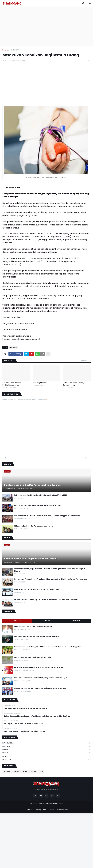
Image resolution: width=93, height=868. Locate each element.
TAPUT (25, 772)
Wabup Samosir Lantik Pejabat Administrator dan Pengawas (40, 688)
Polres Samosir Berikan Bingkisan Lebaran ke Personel (31, 559)
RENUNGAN (15, 50)
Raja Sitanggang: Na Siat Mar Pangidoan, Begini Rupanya (32, 485)
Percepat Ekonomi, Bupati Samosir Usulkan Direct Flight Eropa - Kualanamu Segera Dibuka (49, 570)
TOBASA (33, 772)
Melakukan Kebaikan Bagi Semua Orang (74, 384)
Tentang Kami (40, 810)
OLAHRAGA (46, 760)
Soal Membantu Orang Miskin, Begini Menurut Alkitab (37, 637)
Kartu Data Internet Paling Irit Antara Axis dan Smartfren (38, 668)
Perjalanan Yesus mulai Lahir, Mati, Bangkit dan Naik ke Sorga (40, 678)
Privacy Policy (62, 810)
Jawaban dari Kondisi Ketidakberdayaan (12, 384)
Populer (17, 621)
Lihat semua (86, 360)
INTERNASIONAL (46, 743)
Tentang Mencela (40, 383)
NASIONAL (76, 621)
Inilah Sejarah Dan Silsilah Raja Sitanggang (33, 626)
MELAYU (46, 756)
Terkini (46, 621)
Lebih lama (85, 458)
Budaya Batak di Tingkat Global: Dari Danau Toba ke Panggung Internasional (47, 516)
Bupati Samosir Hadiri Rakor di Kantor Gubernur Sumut (38, 589)
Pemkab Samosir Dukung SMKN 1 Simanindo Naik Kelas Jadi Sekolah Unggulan (48, 647)
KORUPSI (46, 750)
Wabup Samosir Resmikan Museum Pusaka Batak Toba (38, 505)
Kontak (51, 810)
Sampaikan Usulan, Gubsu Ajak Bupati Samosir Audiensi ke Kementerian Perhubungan (51, 579)
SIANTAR (17, 772)
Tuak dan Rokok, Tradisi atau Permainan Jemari (25, 731)
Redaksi (29, 810)
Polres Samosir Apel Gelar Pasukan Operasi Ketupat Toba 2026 (41, 495)
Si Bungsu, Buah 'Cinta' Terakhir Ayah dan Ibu (33, 526)
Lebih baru (8, 458)
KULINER (46, 753)
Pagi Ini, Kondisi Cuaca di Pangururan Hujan (33, 657)
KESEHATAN (46, 746)
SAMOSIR (7, 772)
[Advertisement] (46, 26)
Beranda (6, 50)
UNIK (41, 772)
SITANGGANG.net (44, 804)
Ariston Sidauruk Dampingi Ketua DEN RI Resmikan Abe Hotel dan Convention (47, 600)
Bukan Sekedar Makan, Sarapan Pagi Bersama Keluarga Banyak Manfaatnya (37, 716)
